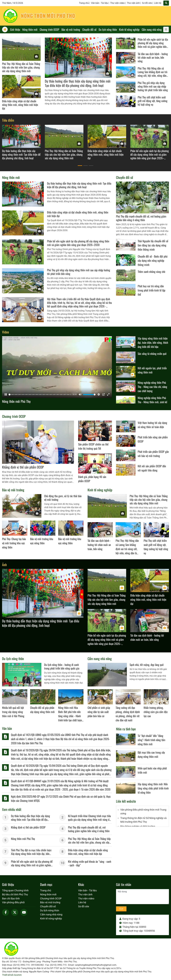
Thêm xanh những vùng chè (151, 272)
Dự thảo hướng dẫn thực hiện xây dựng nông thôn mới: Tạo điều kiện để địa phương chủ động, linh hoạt (78, 83)
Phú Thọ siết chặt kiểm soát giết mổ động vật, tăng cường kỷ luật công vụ (153, 101)
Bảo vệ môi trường (13, 490)
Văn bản (7, 728)
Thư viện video (117, 3)
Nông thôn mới (11, 177)
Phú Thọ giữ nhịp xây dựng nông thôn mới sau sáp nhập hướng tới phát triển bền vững (153, 86)
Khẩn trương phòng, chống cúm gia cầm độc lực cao (156, 712)
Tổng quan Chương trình (15, 890)
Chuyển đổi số (125, 177)
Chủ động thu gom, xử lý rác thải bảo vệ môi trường (63, 498)
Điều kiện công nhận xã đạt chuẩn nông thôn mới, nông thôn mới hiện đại (20, 105)
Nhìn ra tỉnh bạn (126, 729)
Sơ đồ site (147, 3)
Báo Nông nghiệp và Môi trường (138, 826)
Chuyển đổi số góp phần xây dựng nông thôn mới (42, 710)
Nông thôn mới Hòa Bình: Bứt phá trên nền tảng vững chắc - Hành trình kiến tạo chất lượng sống (71, 716)
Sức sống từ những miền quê (152, 354)
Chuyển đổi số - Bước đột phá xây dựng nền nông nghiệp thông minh (153, 260)
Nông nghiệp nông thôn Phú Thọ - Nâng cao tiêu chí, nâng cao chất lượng (152, 387)
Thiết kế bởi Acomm (12, 975)
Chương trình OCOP (14, 416)
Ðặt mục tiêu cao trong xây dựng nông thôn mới (151, 754)
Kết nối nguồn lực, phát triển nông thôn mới (152, 370)
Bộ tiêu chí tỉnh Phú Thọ (15, 894)
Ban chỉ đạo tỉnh (11, 898)
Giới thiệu (8, 884)
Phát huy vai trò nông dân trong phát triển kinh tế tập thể (151, 290)
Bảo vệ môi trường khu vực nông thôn (42, 541)
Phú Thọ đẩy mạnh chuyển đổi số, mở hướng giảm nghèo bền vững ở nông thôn (141, 218)
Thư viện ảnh (133, 3)
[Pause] (6, 394)
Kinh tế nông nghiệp (100, 490)
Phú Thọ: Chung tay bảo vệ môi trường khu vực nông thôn (14, 543)
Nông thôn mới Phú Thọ (16, 401)
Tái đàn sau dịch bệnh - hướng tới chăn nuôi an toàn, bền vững (153, 57)
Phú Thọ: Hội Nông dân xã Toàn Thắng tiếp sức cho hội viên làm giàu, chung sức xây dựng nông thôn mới (21, 67)
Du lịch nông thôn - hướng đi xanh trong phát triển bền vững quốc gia (62, 666)
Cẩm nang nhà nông (100, 659)
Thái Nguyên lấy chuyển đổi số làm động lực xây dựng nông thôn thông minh (153, 245)
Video (5, 332)
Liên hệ (158, 3)
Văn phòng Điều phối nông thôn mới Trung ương (143, 812)
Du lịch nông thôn (13, 659)
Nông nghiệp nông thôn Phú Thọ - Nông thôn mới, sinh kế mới (152, 402)
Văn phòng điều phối (13, 902)
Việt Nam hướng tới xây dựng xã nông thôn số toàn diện (152, 425)
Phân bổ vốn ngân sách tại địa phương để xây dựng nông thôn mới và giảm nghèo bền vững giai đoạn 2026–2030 (153, 45)
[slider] (40, 395)
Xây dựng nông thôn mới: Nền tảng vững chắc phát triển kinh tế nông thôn (153, 788)
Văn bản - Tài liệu (100, 3)
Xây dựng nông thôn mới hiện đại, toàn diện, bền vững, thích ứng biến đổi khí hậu (153, 342)
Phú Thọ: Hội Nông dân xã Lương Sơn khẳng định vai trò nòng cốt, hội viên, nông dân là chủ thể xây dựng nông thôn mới (153, 75)
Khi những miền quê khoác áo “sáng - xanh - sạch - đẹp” (90, 863)
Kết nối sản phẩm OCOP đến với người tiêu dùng (152, 468)
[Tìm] (166, 3)
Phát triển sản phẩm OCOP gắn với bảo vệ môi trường (153, 454)
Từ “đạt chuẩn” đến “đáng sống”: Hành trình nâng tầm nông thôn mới (151, 740)
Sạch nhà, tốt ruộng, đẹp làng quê (147, 665)
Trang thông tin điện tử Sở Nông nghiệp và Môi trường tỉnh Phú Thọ (143, 820)
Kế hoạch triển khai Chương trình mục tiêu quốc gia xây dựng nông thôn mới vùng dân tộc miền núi (90, 819)
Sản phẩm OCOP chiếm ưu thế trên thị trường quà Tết (93, 446)
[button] (80, 166)
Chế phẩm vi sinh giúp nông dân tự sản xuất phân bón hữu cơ (99, 712)
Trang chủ (84, 3)
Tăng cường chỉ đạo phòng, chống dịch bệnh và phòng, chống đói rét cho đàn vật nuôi (128, 714)
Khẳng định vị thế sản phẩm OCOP (23, 467)
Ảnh (4, 565)
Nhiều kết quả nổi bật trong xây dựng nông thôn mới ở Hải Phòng (13, 712)
